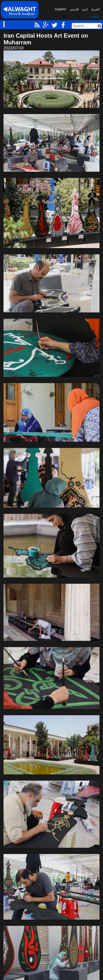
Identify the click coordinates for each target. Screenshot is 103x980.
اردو (85, 9)
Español (61, 9)
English (95, 17)
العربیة (95, 9)
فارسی (74, 9)
